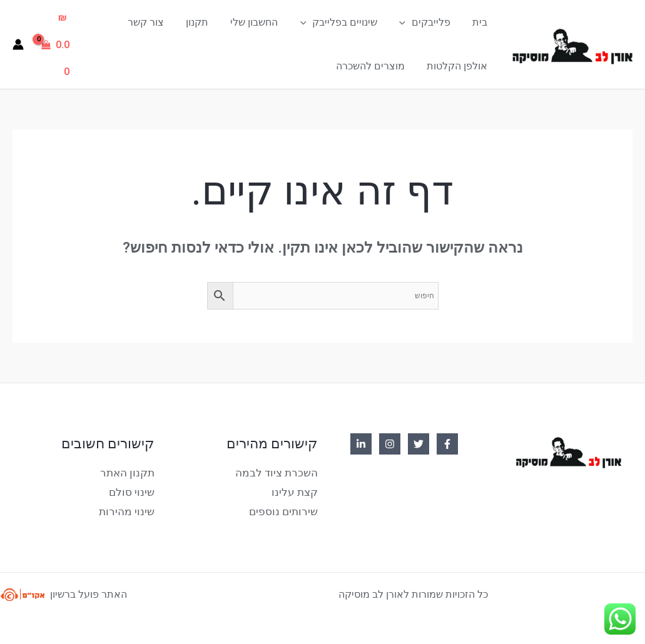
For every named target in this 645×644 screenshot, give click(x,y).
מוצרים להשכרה (373, 65)
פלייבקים (428, 22)
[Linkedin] (361, 443)
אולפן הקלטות (458, 65)
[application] (409, 22)
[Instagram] (390, 443)
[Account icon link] (18, 44)
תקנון (206, 22)
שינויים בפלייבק (344, 22)
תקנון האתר (129, 471)
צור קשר (157, 22)
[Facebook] (447, 443)
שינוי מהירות (129, 509)
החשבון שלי (262, 22)
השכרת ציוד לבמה (279, 471)
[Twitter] (419, 443)
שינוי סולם (134, 490)
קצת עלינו (296, 490)
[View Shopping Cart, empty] (57, 43)
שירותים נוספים (286, 509)
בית (481, 22)
